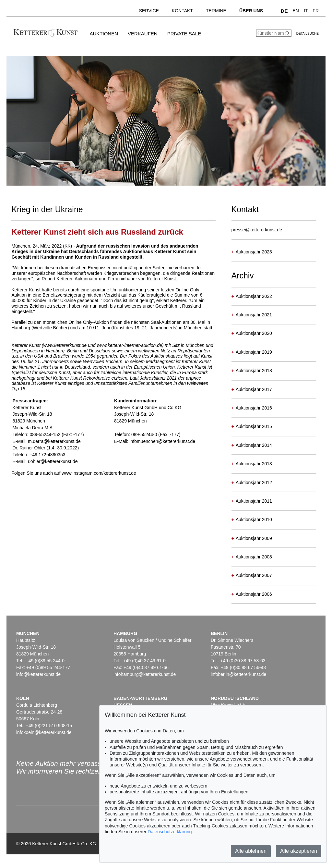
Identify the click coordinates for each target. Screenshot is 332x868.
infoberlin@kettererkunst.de (238, 674)
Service (149, 11)
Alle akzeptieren (299, 851)
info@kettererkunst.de (38, 674)
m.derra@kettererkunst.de (54, 441)
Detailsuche (308, 34)
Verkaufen (143, 34)
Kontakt (182, 11)
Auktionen (104, 34)
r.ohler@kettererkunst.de (53, 461)
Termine (216, 11)
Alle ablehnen (251, 851)
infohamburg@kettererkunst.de (145, 674)
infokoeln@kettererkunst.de (44, 732)
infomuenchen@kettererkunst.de (163, 441)
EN (296, 11)
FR (316, 11)
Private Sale (184, 34)
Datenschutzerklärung (170, 832)
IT (306, 11)
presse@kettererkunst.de (257, 230)
